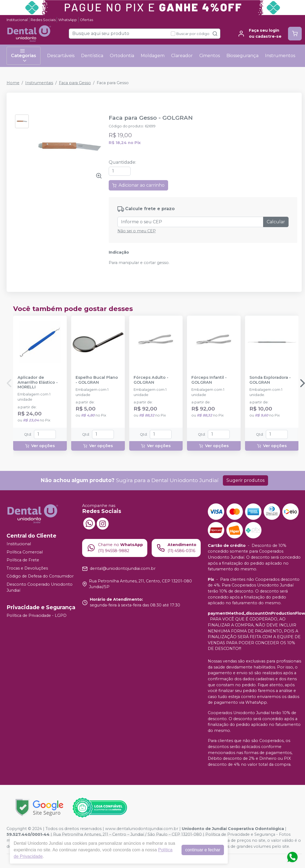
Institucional (17, 20)
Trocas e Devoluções (27, 568)
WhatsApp (68, 20)
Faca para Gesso (75, 83)
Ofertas (87, 20)
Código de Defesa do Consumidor (40, 576)
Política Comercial (25, 552)
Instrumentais (39, 83)
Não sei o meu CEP (137, 231)
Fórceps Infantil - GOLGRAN (209, 380)
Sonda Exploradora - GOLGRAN (270, 380)
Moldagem (153, 56)
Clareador (182, 56)
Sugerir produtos (245, 480)
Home (13, 83)
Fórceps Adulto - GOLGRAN (151, 380)
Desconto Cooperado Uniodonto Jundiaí (40, 587)
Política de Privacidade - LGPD (37, 615)
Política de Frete (23, 560)
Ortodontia (122, 56)
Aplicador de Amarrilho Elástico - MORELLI (38, 382)
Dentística (92, 56)
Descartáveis (61, 56)
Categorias (24, 56)
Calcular (276, 222)
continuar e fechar (203, 850)
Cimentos (210, 56)
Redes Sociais (43, 20)
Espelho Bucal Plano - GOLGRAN (97, 380)
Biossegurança (242, 56)
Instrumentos (280, 56)
